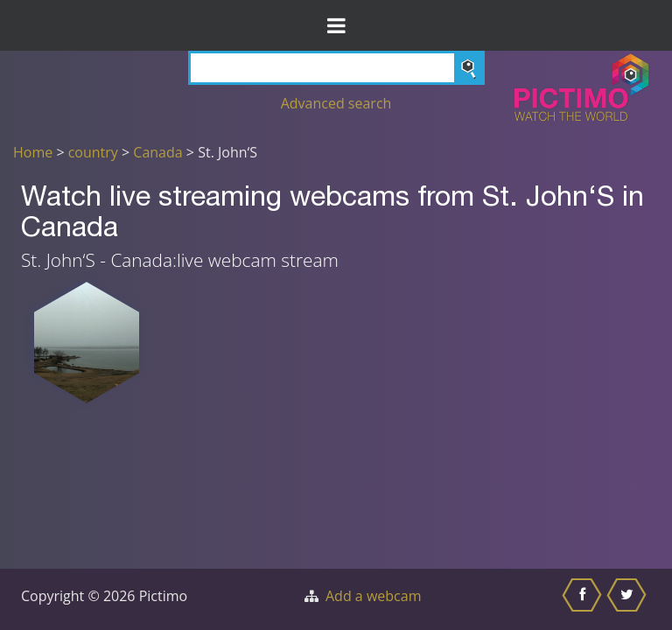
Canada (157, 152)
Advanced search (336, 103)
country (93, 152)
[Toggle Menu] (336, 25)
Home (33, 152)
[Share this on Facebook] (584, 599)
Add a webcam (373, 596)
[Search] (336, 68)
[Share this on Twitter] (629, 599)
